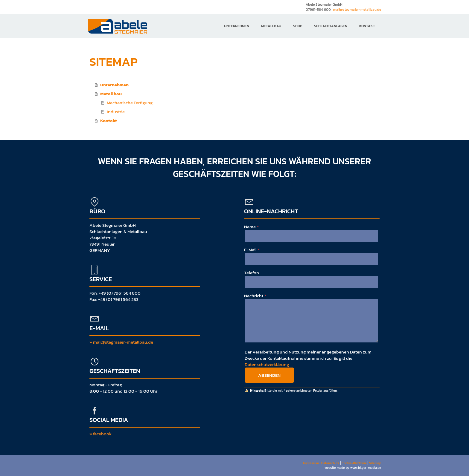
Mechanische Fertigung (130, 103)
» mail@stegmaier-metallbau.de (121, 342)
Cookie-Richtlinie (354, 463)
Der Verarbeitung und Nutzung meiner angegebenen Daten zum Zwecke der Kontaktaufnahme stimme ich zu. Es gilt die (308, 358)
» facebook (100, 434)
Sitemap (375, 463)
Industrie (116, 112)
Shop (298, 26)
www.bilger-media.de (366, 468)
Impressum (311, 463)
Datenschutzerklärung (267, 364)
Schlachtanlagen (331, 26)
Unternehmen (237, 26)
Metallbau (271, 26)
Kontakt (367, 26)
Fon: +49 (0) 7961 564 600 (115, 293)
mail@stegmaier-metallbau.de (357, 10)
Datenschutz (330, 463)
